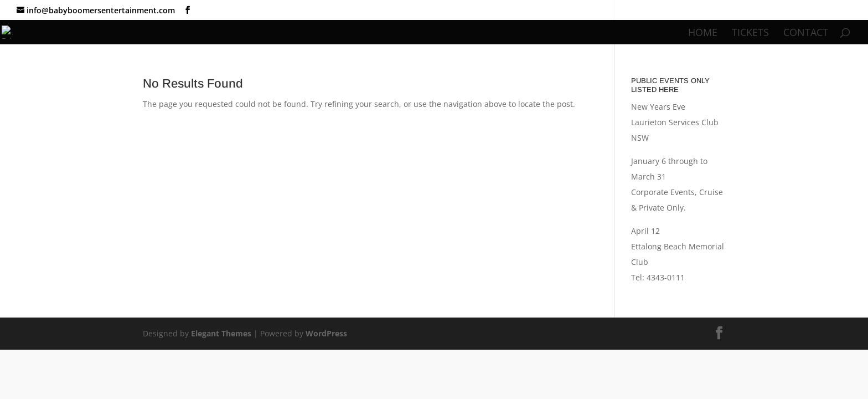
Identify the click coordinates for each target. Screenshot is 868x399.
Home (703, 34)
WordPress (326, 333)
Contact (806, 34)
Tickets (750, 34)
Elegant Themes (221, 333)
